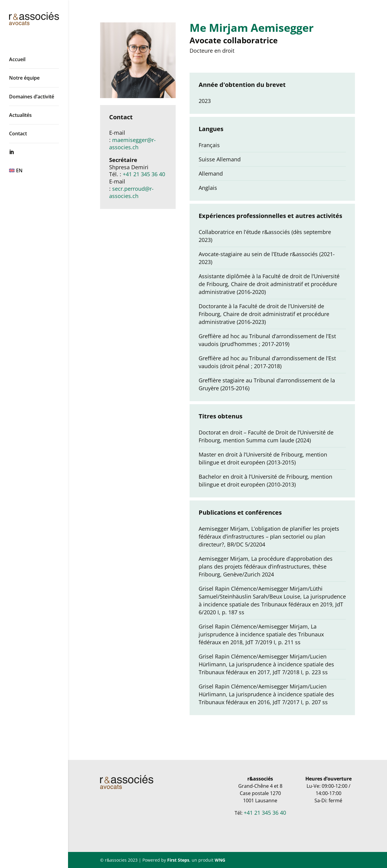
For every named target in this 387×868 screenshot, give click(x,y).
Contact (18, 134)
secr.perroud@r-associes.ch (131, 192)
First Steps (178, 860)
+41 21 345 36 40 (144, 174)
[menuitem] (40, 170)
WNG (220, 860)
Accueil (17, 59)
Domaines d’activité (32, 97)
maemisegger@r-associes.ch (132, 144)
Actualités (20, 115)
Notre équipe (24, 78)
